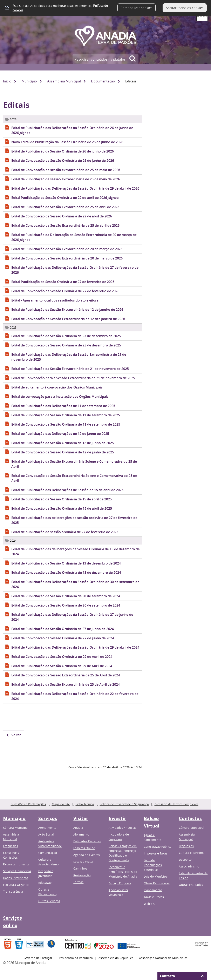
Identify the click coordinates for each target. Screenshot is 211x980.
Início (7, 81)
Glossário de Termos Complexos (176, 804)
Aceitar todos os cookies (185, 8)
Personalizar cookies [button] (137, 8)
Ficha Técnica (85, 804)
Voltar (16, 735)
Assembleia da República (116, 958)
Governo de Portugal (38, 958)
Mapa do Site (61, 804)
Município (29, 81)
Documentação (103, 81)
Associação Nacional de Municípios (163, 958)
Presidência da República (75, 958)
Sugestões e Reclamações (28, 804)
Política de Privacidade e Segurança (124, 804)
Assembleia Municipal (64, 81)
